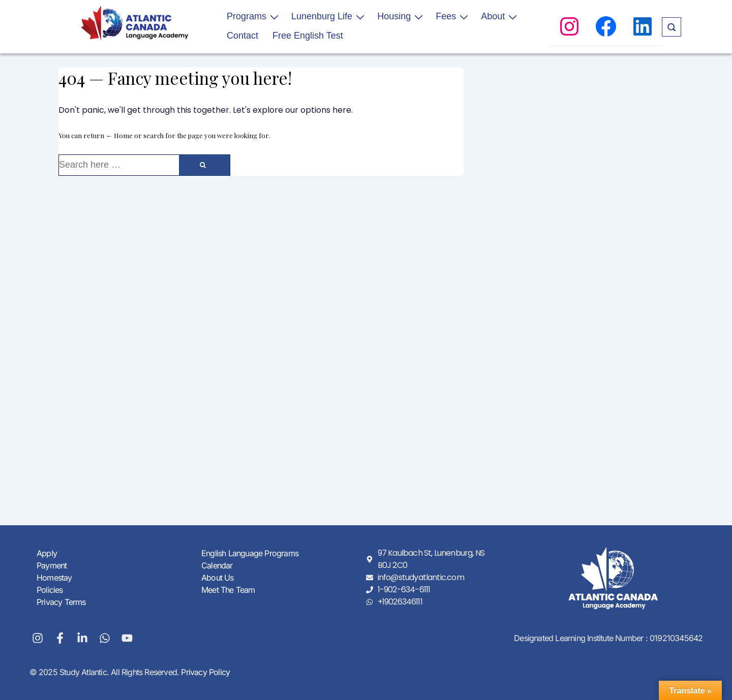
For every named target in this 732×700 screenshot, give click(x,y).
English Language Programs (250, 553)
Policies (50, 590)
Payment (52, 565)
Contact (242, 36)
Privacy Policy (204, 672)
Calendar (217, 565)
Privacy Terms (61, 602)
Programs (254, 16)
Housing (401, 16)
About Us (218, 578)
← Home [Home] (119, 135)
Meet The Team (228, 590)
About (500, 16)
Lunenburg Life (329, 16)
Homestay (54, 578)
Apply (47, 553)
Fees (453, 16)
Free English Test (308, 36)
